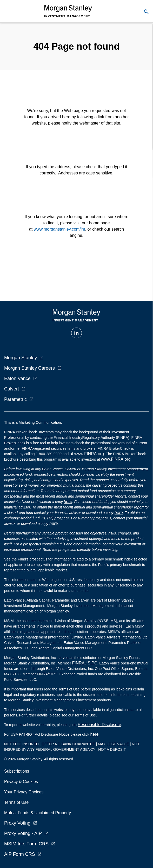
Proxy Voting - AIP (23, 833)
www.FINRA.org (116, 459)
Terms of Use (16, 802)
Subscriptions (17, 771)
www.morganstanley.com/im (59, 229)
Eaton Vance (17, 378)
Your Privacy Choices (25, 792)
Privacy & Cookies (21, 782)
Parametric (15, 399)
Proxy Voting (17, 823)
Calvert (12, 389)
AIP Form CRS (20, 854)
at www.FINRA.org (87, 454)
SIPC (92, 663)
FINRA (78, 663)
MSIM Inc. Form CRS (26, 844)
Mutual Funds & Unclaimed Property (38, 813)
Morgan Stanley (21, 358)
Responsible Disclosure (99, 725)
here (68, 502)
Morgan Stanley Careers (29, 368)
